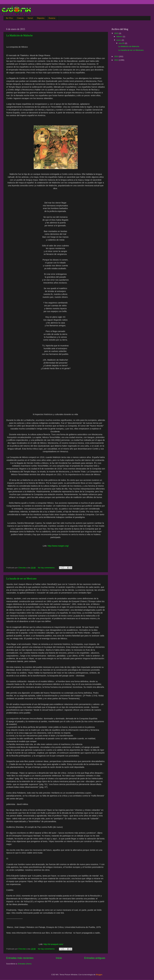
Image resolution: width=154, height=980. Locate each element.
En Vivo (9, 18)
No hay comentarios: (47, 568)
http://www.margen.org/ (58, 546)
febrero (120, 37)
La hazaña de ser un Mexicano (21, 579)
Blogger (99, 975)
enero (119, 40)
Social (30, 18)
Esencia (52, 18)
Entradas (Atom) (25, 964)
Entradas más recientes (20, 958)
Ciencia (20, 18)
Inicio (59, 958)
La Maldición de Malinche (19, 35)
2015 (117, 33)
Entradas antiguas (95, 958)
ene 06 (122, 43)
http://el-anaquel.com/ (53, 944)
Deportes (41, 18)
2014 (117, 56)
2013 (117, 60)
